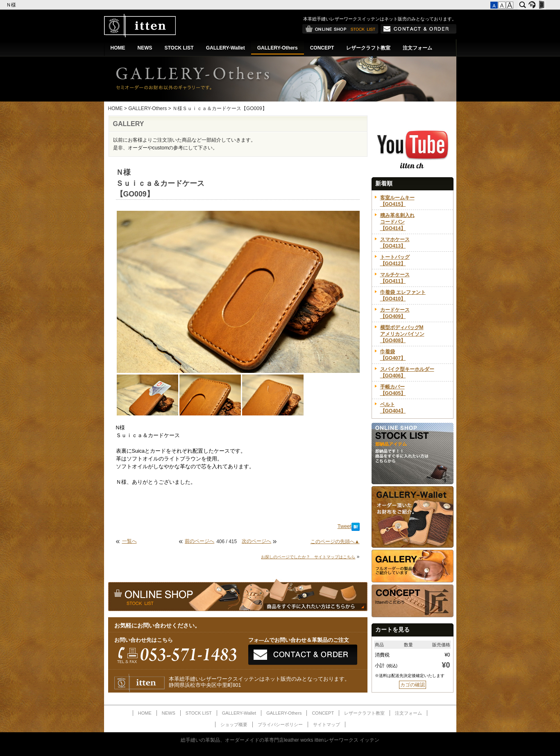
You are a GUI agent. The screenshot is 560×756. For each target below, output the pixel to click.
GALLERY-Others (278, 48)
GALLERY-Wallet (226, 48)
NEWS (145, 48)
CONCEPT (322, 48)
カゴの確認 (413, 685)
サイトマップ (326, 724)
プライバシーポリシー (280, 724)
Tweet (345, 526)
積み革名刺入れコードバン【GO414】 (397, 222)
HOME (118, 48)
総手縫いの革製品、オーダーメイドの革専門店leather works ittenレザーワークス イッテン (280, 740)
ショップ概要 (234, 724)
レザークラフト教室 (368, 48)
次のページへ (256, 541)
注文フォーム (417, 48)
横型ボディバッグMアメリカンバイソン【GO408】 (402, 334)
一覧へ (129, 541)
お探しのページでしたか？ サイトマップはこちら (308, 557)
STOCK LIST (179, 48)
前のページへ (200, 541)
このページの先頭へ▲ (335, 542)
